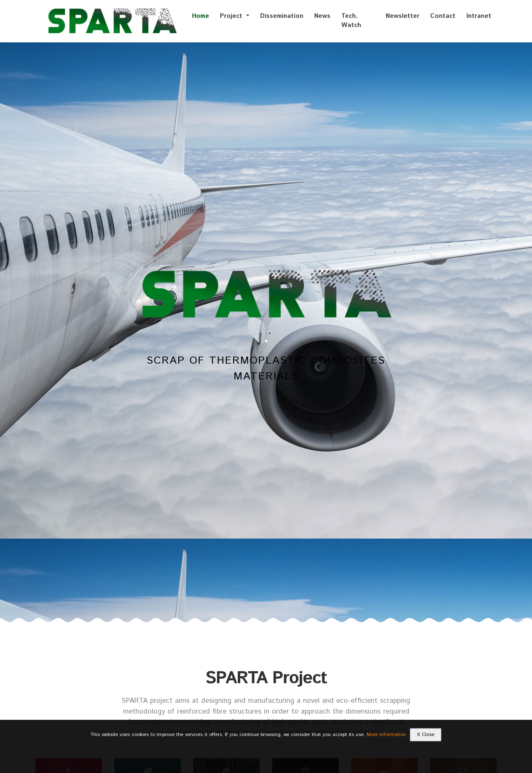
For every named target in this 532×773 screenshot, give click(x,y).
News (322, 16)
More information (386, 735)
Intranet (479, 16)
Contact (443, 16)
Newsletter (403, 16)
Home (201, 16)
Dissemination (282, 16)
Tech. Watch (351, 21)
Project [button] (232, 16)
